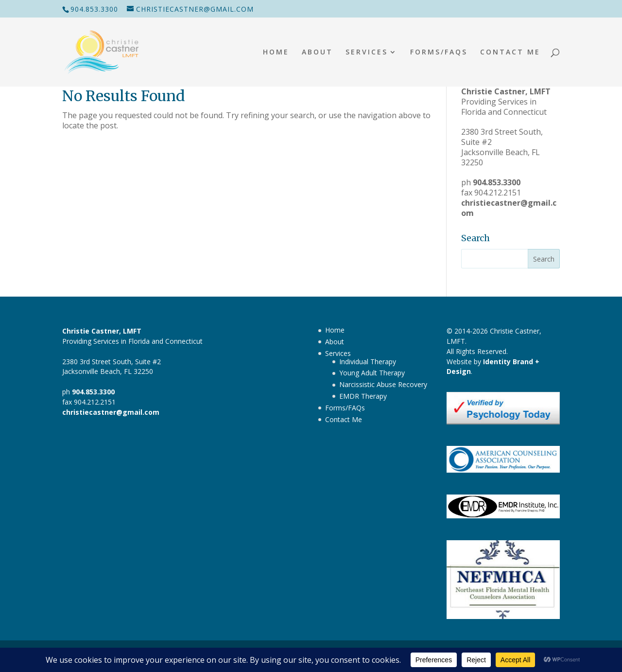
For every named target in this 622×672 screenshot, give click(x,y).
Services (367, 53)
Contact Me (510, 53)
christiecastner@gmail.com (509, 208)
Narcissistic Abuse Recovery (383, 384)
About (317, 53)
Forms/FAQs (439, 53)
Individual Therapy (368, 362)
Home (276, 53)
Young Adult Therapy (372, 373)
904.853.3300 (94, 9)
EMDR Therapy (363, 396)
